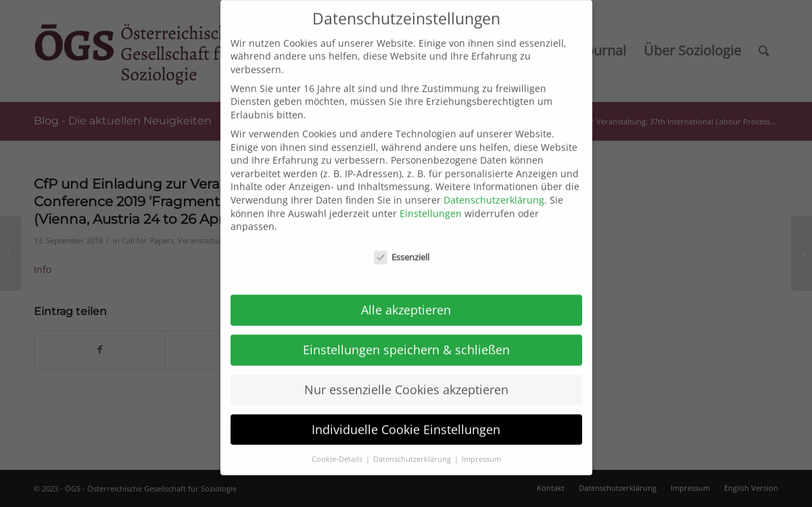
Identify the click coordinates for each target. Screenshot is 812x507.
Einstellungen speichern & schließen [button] (406, 340)
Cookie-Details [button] (338, 449)
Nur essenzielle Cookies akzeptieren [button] (406, 380)
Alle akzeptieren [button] (406, 300)
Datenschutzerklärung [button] (413, 449)
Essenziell (402, 248)
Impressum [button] (481, 449)
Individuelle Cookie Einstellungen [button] (406, 419)
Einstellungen (431, 203)
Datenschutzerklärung (494, 190)
